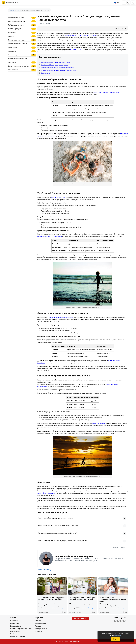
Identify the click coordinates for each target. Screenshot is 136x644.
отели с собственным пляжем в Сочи (106, 92)
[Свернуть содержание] (125, 57)
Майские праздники (15, 29)
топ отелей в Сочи (76, 50)
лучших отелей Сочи (58, 198)
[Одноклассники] (121, 621)
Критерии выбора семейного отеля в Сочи (56, 62)
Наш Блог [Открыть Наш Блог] (13, 634)
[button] (124, 3)
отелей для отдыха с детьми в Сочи (50, 236)
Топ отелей (12, 51)
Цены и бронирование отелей (18, 66)
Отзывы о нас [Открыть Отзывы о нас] (14, 623)
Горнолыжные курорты (16, 18)
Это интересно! (13, 70)
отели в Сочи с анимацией (46, 493)
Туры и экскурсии (14, 55)
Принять (115, 639)
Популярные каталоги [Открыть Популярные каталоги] (17, 637)
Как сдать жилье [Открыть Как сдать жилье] (41, 629)
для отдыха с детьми (88, 36)
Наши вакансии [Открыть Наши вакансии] (15, 631)
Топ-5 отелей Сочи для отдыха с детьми (55, 65)
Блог (18, 10)
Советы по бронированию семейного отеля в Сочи (59, 70)
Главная (12, 10)
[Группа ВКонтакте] (115, 621)
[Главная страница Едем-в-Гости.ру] (10, 3)
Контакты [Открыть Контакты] (38, 631)
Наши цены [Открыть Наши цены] (39, 621)
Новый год (12, 33)
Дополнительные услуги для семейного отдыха (58, 68)
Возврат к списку (44, 570)
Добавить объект (80, 618)
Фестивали (12, 62)
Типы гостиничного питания (18, 44)
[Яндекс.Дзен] (124, 621)
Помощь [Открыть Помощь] (38, 626)
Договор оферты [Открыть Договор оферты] (16, 626)
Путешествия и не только (17, 40)
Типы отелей (12, 47)
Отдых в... (11, 36)
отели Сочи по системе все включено (60, 317)
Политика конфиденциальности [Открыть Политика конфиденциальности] (21, 629)
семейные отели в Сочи (73, 36)
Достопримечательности (17, 21)
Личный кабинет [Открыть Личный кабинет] (41, 623)
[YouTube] (118, 621)
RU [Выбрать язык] (116, 3)
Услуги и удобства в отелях (17, 59)
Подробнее (118, 635)
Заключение (45, 73)
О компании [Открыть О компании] (14, 621)
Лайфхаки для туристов (16, 25)
